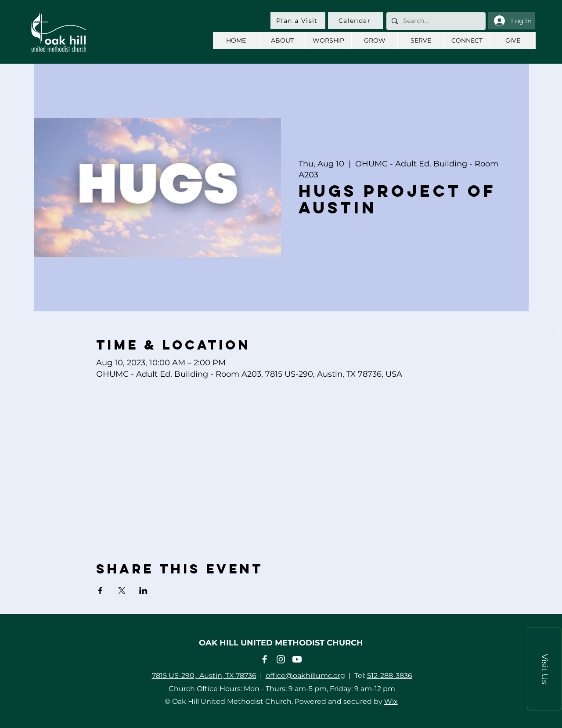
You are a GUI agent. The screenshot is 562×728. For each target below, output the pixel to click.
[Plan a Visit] (298, 21)
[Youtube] (297, 659)
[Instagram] (281, 659)
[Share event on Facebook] (100, 591)
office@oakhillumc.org (305, 676)
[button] (544, 669)
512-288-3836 (390, 676)
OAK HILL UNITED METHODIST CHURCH (281, 643)
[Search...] (435, 21)
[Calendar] (355, 21)
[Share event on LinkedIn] (143, 591)
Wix (391, 701)
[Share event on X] (122, 591)
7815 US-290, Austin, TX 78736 (204, 676)
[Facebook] (265, 659)
